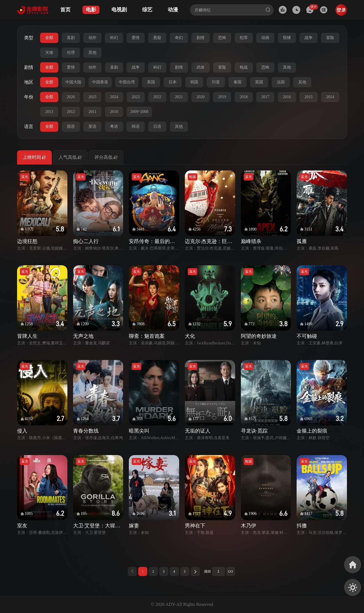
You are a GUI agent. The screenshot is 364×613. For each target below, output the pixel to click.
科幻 (114, 38)
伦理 (71, 53)
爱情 (136, 38)
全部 (49, 38)
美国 (151, 82)
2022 (157, 97)
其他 (92, 53)
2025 (92, 97)
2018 (244, 97)
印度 (216, 82)
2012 (71, 112)
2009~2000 (139, 112)
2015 (309, 97)
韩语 (136, 126)
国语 (71, 126)
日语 (157, 126)
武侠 (200, 67)
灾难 (49, 53)
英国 (259, 82)
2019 (222, 97)
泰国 (237, 82)
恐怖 (222, 38)
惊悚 (287, 38)
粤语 (114, 126)
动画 (265, 38)
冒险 (330, 38)
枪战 (244, 67)
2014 (330, 97)
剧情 (200, 38)
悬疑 (157, 38)
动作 (92, 38)
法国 (281, 82)
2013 (49, 112)
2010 (114, 112)
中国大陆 (73, 82)
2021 (179, 97)
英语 (92, 126)
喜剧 (71, 38)
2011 (92, 112)
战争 (309, 38)
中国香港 (100, 82)
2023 (136, 97)
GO (230, 571)
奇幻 (179, 38)
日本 (173, 82)
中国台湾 (127, 82)
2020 (200, 97)
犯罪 (244, 38)
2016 (287, 97)
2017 (265, 97)
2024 (114, 97)
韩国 (194, 82)
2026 (71, 97)
